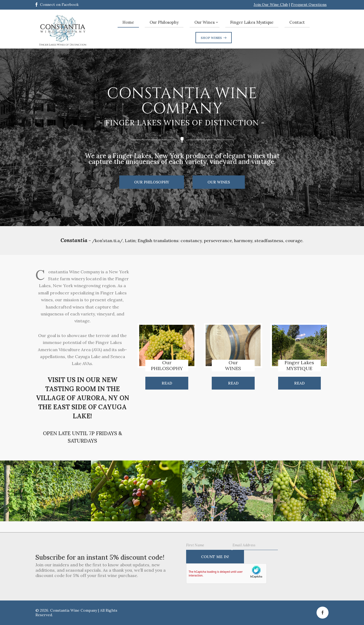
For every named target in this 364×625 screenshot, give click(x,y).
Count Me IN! (215, 557)
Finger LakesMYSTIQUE (299, 366)
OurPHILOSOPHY (167, 366)
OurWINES (233, 366)
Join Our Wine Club (271, 5)
